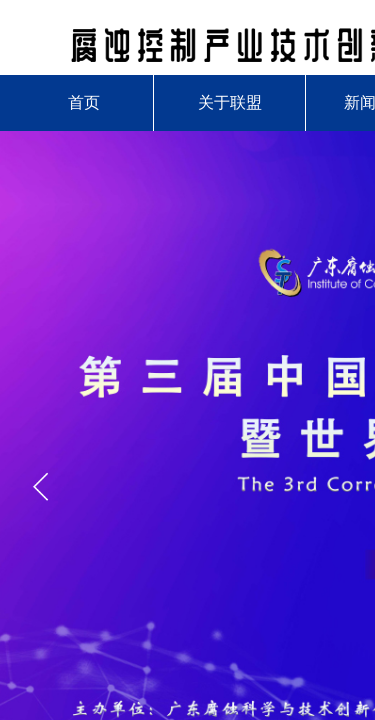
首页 (84, 102)
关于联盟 (230, 102)
